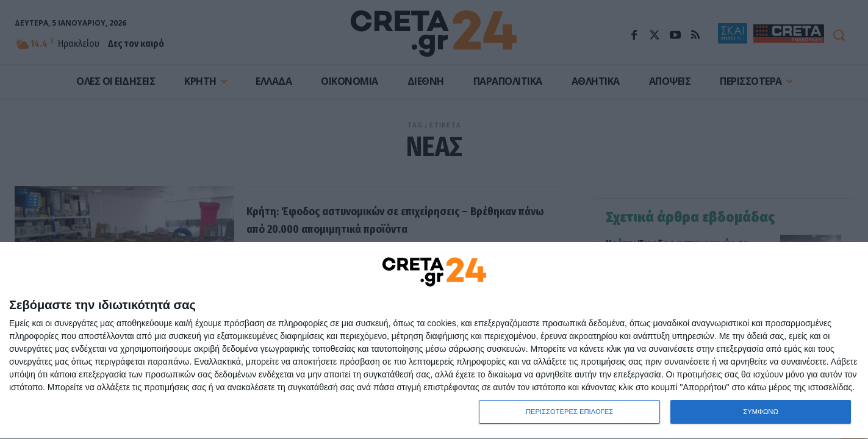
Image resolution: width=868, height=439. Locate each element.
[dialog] (434, 340)
